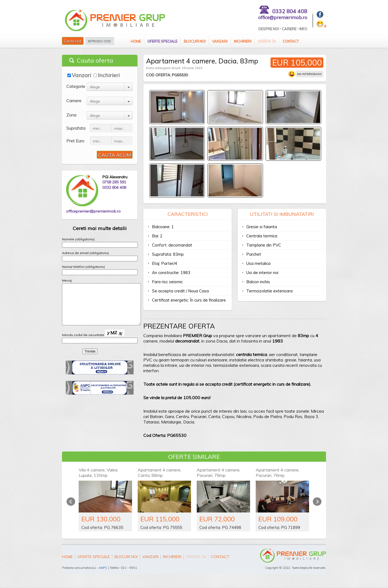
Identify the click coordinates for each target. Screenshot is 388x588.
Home (136, 41)
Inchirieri (243, 41)
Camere (74, 101)
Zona (71, 115)
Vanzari (220, 41)
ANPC (103, 568)
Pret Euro (75, 141)
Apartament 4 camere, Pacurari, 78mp (219, 473)
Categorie (76, 86)
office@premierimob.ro (283, 17)
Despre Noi (269, 29)
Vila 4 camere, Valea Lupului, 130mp (98, 473)
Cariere (289, 29)
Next (317, 502)
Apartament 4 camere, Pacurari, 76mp (278, 473)
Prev (71, 502)
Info (303, 29)
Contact (291, 41)
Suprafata (76, 128)
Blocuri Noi (195, 41)
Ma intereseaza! (309, 74)
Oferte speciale (162, 41)
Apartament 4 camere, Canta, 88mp (160, 473)
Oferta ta (267, 41)
